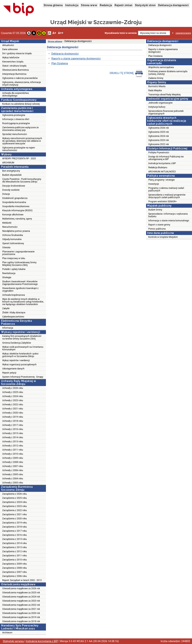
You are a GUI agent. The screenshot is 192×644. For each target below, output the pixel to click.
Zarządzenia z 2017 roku (15, 531)
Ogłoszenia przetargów (14, 115)
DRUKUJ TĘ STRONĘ (126, 73)
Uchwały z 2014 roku (13, 437)
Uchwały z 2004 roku (13, 479)
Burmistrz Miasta (157, 86)
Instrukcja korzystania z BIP (162, 163)
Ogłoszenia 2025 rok (159, 132)
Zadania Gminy (156, 78)
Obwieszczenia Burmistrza (15, 70)
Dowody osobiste (11, 190)
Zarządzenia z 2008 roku (15, 568)
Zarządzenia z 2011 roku (15, 556)
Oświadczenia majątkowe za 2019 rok (21, 617)
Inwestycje (154, 184)
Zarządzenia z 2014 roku (15, 543)
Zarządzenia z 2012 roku (15, 551)
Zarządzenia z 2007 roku (15, 572)
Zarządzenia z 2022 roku (15, 510)
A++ (61, 33)
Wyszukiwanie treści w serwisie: (121, 33)
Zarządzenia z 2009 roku (15, 564)
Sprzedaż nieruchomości (15, 134)
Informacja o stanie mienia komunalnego (169, 221)
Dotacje (6, 194)
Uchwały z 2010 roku (13, 454)
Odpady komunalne (12, 239)
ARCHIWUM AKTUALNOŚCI (162, 172)
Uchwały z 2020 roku (13, 413)
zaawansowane (183, 33)
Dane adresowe (10, 49)
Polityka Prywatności (159, 153)
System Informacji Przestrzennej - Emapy (23, 377)
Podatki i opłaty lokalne (14, 269)
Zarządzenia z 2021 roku (15, 514)
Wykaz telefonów (11, 58)
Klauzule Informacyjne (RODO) (17, 210)
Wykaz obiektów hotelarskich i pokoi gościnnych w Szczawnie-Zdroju (20, 355)
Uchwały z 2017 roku (13, 425)
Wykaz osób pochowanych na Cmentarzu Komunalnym (23, 348)
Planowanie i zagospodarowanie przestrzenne (18, 253)
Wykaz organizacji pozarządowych (19, 365)
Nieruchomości (10, 227)
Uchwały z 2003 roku (13, 483)
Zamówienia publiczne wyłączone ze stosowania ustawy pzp (20, 129)
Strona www (89, 5)
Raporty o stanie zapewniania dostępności (76, 59)
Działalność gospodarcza (15, 198)
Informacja (8, 328)
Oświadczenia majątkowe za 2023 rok (21, 601)
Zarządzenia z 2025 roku (15, 498)
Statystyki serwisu (13, 641)
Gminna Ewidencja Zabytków (17, 343)
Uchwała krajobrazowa (13, 295)
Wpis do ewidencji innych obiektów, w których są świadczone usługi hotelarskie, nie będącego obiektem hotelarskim (23, 302)
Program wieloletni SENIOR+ (162, 202)
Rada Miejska (155, 90)
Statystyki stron (145, 5)
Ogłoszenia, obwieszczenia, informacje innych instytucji (22, 84)
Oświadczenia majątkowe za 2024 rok (21, 597)
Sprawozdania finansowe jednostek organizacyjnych (166, 112)
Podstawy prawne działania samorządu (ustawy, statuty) (168, 73)
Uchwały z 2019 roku (13, 417)
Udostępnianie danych (13, 369)
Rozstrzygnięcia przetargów (16, 123)
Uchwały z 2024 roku (13, 396)
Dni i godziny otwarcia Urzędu (17, 53)
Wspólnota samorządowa (161, 67)
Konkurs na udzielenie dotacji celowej (21, 104)
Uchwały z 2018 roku (13, 421)
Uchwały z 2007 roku (13, 466)
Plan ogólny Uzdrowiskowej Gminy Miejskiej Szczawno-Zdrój (19, 264)
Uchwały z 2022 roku (13, 405)
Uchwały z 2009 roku (13, 458)
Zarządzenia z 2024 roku (15, 502)
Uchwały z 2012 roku (13, 446)
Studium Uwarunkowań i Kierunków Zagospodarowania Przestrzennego (20, 283)
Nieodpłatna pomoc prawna (16, 231)
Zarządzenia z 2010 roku (15, 560)
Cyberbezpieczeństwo (13, 317)
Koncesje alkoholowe (13, 215)
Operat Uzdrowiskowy (13, 243)
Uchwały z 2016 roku (13, 429)
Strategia (7, 277)
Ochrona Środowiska (13, 235)
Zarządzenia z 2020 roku (15, 519)
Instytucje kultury (157, 107)
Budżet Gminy (155, 210)
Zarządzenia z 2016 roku (15, 535)
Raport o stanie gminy (159, 225)
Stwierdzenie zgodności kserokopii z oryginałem (20, 290)
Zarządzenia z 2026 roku (15, 494)
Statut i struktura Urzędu (14, 66)
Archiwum (7, 633)
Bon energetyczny (11, 171)
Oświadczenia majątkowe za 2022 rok (21, 605)
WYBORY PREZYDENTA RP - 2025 (19, 159)
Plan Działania (60, 63)
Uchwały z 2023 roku (13, 400)
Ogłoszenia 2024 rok (159, 136)
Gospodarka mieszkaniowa (16, 206)
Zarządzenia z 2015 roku (15, 539)
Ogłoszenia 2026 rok (159, 128)
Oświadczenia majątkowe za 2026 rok (21, 588)
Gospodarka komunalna (14, 202)
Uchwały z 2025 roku (13, 392)
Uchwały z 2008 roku (13, 462)
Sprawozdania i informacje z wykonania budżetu (168, 215)
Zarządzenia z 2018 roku (15, 527)
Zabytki (6, 308)
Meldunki (7, 223)
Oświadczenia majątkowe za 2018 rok (21, 621)
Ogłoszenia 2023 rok (159, 140)
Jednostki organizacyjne (160, 103)
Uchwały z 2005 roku (13, 474)
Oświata (6, 248)
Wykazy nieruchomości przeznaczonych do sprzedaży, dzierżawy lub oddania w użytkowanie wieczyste (22, 141)
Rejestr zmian (123, 5)
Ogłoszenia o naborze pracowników (20, 78)
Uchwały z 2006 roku (13, 470)
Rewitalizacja (9, 273)
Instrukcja (72, 5)
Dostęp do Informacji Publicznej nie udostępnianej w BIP (166, 158)
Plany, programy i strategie (162, 180)
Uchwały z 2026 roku (13, 388)
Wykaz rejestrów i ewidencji (16, 360)
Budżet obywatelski (12, 175)
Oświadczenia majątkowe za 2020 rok (21, 613)
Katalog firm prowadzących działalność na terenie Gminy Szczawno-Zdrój (22, 337)
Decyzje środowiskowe (14, 186)
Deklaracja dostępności (173, 5)
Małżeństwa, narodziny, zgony (17, 219)
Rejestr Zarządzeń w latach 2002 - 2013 (22, 580)
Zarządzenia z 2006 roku (15, 576)
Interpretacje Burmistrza (14, 74)
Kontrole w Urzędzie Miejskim (163, 237)
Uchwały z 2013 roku (13, 442)
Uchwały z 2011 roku (13, 450)
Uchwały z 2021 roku (13, 409)
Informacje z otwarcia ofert (16, 119)
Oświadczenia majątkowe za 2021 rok (21, 609)
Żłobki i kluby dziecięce (14, 313)
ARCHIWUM (8, 163)
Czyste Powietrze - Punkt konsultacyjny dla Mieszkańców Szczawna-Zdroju (22, 180)
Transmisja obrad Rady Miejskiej (164, 95)
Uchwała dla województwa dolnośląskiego (15, 94)
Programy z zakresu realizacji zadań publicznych (166, 189)
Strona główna (53, 5)
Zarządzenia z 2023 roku (15, 506)
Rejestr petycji (9, 373)
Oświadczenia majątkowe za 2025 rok (21, 593)
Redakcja (106, 5)
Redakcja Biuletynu (158, 167)
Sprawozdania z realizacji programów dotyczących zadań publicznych (167, 196)
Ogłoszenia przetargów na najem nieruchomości (19, 149)
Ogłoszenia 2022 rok (159, 144)
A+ (54, 33)
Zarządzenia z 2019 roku (15, 523)
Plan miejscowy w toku (14, 258)
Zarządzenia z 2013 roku (15, 547)
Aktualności (8, 45)
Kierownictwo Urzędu (13, 62)
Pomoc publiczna (157, 229)
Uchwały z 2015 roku (13, 433)
